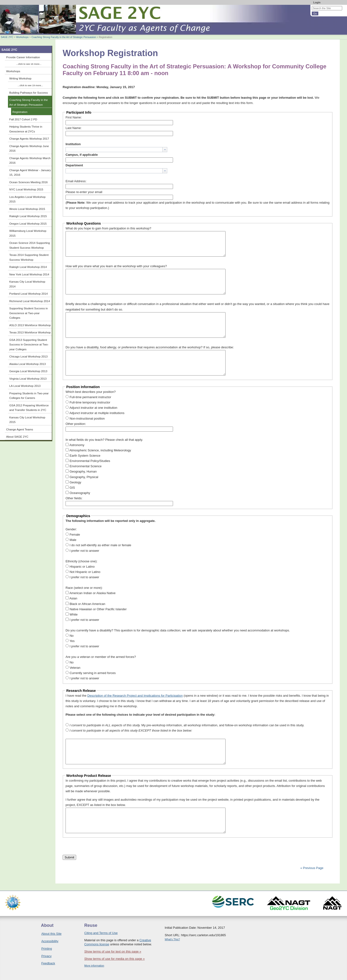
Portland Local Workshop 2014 (29, 294)
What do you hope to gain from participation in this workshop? (108, 228)
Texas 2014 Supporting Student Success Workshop (29, 257)
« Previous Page (312, 868)
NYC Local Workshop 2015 (26, 189)
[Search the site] (327, 8)
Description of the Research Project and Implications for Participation (135, 696)
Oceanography (80, 493)
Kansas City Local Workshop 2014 (27, 284)
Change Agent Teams (20, 429)
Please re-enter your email (84, 192)
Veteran (75, 668)
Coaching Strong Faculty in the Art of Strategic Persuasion (64, 37)
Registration (20, 112)
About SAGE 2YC (17, 437)
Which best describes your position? (91, 392)
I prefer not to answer (84, 551)
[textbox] (114, 150)
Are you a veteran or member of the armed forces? (101, 657)
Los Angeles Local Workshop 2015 (28, 199)
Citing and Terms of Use (101, 933)
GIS (72, 488)
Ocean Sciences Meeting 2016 (29, 182)
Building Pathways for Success (29, 93)
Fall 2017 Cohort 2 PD (23, 119)
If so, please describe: (219, 347)
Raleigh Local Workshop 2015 (28, 216)
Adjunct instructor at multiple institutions (97, 413)
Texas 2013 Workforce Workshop (30, 332)
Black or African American (87, 604)
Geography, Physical (84, 477)
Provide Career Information (23, 57)
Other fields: (74, 498)
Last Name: (73, 128)
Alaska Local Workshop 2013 (28, 364)
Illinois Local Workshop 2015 (27, 209)
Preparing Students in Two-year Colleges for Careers (29, 396)
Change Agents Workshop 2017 (29, 139)
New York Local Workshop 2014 (29, 274)
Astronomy (77, 445)
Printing (47, 949)
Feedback (48, 963)
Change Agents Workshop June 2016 (29, 148)
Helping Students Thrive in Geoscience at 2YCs (26, 129)
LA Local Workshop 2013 (25, 386)
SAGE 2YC (7, 37)
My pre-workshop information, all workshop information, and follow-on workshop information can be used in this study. (187, 725)
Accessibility (50, 941)
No (72, 636)
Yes (72, 641)
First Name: (74, 117)
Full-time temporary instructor (90, 402)
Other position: (76, 424)
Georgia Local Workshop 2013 (28, 371)
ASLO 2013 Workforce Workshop (30, 325)
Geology (75, 482)
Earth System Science (85, 456)
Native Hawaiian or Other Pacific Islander (98, 609)
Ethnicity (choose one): (81, 561)
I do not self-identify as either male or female (100, 545)
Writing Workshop (20, 78)
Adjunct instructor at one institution (93, 408)
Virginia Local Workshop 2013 (28, 379)
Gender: (71, 529)
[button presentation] (165, 150)
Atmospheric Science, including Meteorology (100, 450)
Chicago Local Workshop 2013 (29, 356)
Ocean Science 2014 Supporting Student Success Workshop (30, 245)
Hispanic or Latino (82, 567)
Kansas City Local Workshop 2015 (27, 420)
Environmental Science (86, 466)
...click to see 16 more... (29, 64)
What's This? (172, 939)
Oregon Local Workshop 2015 (28, 224)
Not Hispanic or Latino (85, 572)
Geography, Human (83, 471)
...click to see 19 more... (30, 85)
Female (75, 535)
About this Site (51, 934)
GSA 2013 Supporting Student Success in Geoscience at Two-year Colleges (29, 344)
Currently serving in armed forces (93, 673)
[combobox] (116, 150)
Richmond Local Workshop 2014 (30, 301)
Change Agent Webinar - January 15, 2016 (30, 172)
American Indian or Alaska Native (92, 593)
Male (73, 540)
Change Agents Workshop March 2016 (30, 160)
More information (94, 966)
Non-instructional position (87, 419)
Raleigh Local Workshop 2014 (28, 267)
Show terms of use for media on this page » (115, 959)
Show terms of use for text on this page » (113, 951)
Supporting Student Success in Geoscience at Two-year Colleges (29, 313)
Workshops (22, 37)
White (74, 614)
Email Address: (76, 181)
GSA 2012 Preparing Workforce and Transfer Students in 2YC (29, 408)
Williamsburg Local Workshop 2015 (28, 233)
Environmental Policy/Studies (90, 461)
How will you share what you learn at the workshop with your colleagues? (116, 266)
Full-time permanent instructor (90, 397)
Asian (73, 598)
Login (317, 2)
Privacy (46, 956)
